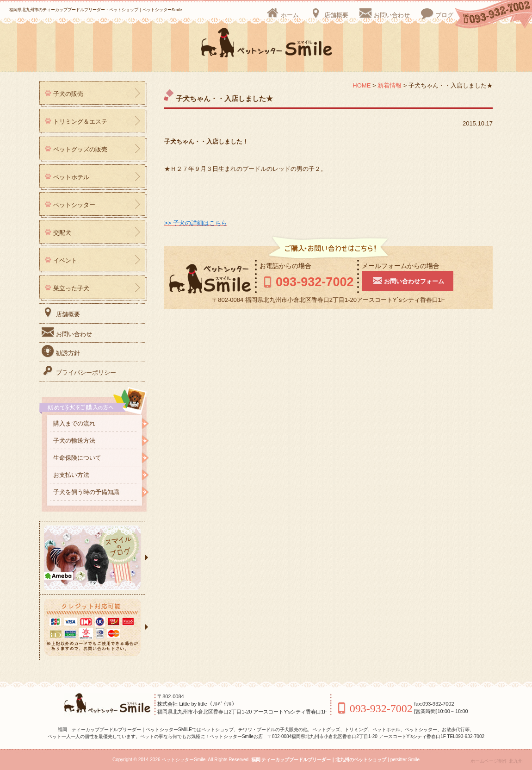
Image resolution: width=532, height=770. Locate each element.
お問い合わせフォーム (416, 280)
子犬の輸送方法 (74, 441)
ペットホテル (71, 177)
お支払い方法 (71, 475)
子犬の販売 (68, 94)
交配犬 (62, 233)
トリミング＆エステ (80, 122)
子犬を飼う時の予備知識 (86, 492)
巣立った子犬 (71, 288)
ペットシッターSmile (183, 760)
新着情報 (390, 85)
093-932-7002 (311, 281)
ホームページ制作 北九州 (497, 761)
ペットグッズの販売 (80, 149)
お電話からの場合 (285, 266)
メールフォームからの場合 (409, 266)
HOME (362, 85)
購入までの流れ (74, 423)
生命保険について (77, 458)
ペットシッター (74, 205)
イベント (65, 260)
